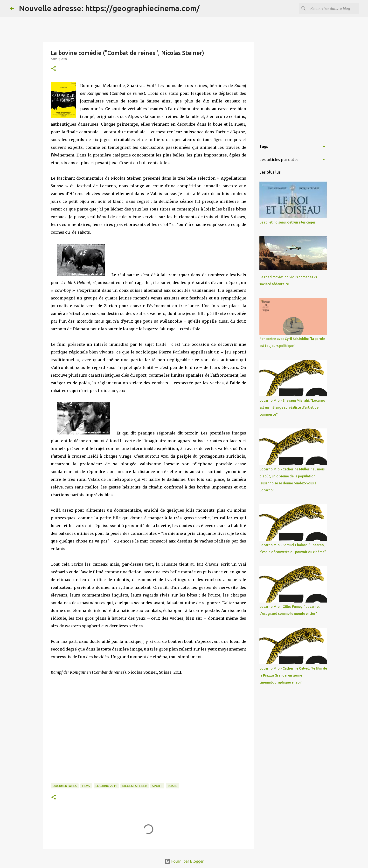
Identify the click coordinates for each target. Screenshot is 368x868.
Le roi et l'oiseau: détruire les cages (287, 222)
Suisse (172, 786)
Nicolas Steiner (135, 786)
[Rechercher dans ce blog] (334, 8)
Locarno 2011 (106, 786)
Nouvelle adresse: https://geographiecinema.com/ (109, 8)
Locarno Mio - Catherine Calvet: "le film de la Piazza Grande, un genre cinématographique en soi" (293, 675)
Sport (157, 786)
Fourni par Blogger (184, 861)
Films (86, 786)
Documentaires (65, 786)
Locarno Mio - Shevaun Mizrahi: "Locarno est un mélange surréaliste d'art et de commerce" (292, 407)
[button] (54, 69)
